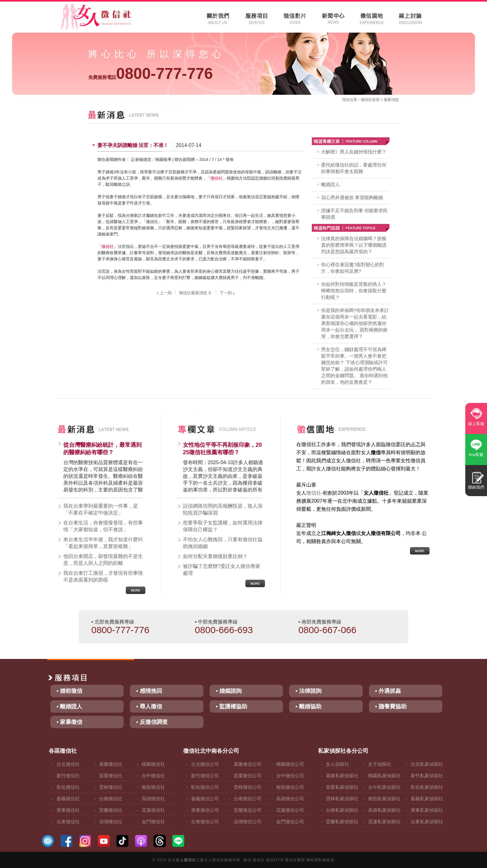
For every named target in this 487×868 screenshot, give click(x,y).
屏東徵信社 (68, 810)
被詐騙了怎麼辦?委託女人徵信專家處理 (222, 570)
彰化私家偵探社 (427, 787)
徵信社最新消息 (196, 293)
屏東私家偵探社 (427, 810)
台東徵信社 (68, 822)
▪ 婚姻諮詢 (229, 691)
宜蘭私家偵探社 (342, 822)
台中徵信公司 (290, 776)
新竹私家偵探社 (427, 776)
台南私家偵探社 (342, 810)
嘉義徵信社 (68, 799)
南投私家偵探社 (384, 799)
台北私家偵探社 (427, 764)
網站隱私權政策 (320, 860)
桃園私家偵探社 (384, 776)
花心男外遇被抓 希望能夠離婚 (352, 197)
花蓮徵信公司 (290, 810)
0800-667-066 (328, 630)
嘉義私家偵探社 (427, 799)
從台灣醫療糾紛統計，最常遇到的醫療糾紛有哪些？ (102, 449)
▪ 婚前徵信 (69, 691)
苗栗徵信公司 (248, 776)
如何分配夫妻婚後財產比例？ (215, 556)
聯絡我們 (476, 487)
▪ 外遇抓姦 (388, 691)
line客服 (476, 455)
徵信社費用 (295, 860)
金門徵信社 (153, 822)
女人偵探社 (337, 764)
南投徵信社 (153, 787)
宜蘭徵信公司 (248, 810)
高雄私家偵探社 (384, 810)
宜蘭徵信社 (111, 810)
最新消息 (391, 100)
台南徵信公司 (248, 799)
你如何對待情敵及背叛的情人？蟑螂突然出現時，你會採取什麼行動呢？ (354, 291)
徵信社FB (275, 860)
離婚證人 (330, 184)
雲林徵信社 (111, 787)
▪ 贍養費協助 (391, 706)
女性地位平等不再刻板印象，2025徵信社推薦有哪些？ (222, 449)
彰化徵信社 (68, 787)
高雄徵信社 (153, 799)
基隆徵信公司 (248, 764)
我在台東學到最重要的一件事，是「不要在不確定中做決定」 (101, 509)
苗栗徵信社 (111, 776)
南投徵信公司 (290, 787)
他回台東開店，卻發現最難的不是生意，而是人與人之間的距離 (103, 560)
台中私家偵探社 (384, 787)
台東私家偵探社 (427, 822)
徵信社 (366, 100)
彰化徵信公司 (205, 787)
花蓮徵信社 (153, 810)
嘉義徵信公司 (205, 799)
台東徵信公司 (205, 822)
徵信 (247, 860)
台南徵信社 (111, 799)
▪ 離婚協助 (308, 706)
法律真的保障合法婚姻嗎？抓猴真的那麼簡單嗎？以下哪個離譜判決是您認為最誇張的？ (354, 245)
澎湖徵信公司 (248, 822)
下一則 (228, 293)
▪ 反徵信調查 (152, 722)
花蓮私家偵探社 (384, 822)
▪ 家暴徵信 (69, 722)
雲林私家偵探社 (342, 799)
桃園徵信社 (153, 764)
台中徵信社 (153, 776)
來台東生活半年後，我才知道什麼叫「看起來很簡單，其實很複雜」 (103, 543)
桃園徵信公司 (290, 764)
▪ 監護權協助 (232, 706)
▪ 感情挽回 (149, 691)
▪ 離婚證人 (69, 706)
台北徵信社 (68, 764)
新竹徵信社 (68, 776)
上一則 (164, 293)
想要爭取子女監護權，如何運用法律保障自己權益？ (223, 526)
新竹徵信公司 (205, 776)
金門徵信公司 (290, 822)
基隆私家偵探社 (342, 776)
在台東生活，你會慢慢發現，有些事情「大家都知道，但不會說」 (103, 526)
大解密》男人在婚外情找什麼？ (354, 152)
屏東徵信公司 (205, 810)
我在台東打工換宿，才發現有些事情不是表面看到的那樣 (103, 576)
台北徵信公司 (205, 764)
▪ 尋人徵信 (149, 706)
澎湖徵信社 (111, 822)
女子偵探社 (380, 764)
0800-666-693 (224, 630)
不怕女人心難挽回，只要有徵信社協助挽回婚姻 (223, 543)
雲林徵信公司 (248, 787)
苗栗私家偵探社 (342, 787)
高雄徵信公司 (290, 799)
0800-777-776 (150, 74)
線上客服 (476, 424)
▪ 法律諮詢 (308, 691)
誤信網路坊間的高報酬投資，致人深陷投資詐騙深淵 (223, 509)
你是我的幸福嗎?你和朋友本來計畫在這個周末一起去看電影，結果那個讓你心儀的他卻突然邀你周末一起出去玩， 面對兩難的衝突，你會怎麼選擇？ (355, 323)
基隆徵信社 (111, 764)
